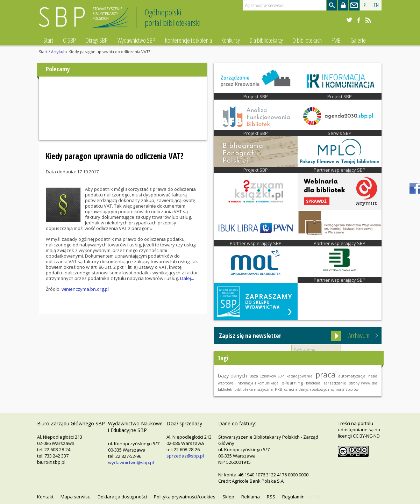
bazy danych (232, 375)
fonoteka (313, 383)
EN (376, 5)
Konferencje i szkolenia (188, 40)
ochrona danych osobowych (307, 389)
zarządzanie (335, 383)
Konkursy (231, 40)
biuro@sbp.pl (51, 462)
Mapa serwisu (76, 497)
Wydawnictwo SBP (136, 40)
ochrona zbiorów (345, 389)
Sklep (228, 497)
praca (326, 374)
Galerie (358, 40)
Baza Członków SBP (267, 376)
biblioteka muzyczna (254, 389)
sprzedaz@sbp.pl (185, 456)
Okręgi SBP (97, 40)
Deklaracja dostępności (122, 497)
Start (48, 40)
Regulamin (293, 497)
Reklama (251, 497)
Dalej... (187, 278)
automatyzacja (352, 376)
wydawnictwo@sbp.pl (131, 462)
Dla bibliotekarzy (266, 40)
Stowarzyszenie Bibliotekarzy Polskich (85, 20)
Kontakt (45, 497)
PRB (279, 389)
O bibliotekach (307, 40)
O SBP (69, 40)
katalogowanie (300, 376)
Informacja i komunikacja (257, 383)
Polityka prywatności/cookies (185, 497)
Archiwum (359, 335)
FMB (336, 40)
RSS (271, 497)
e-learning (292, 383)
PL (365, 5)
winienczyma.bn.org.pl (85, 289)
